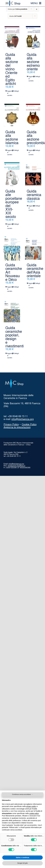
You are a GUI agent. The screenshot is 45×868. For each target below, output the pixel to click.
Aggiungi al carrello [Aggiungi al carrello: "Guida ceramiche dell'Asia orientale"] (31, 285)
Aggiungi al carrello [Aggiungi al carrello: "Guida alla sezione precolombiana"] (31, 152)
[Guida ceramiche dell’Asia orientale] (33, 248)
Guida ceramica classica (34, 195)
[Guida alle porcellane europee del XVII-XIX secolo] (12, 174)
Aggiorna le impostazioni (17, 427)
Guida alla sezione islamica (12, 137)
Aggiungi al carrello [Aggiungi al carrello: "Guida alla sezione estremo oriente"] (31, 79)
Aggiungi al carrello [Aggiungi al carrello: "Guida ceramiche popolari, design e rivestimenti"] (9, 355)
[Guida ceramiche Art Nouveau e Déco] (12, 248)
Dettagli (16, 91)
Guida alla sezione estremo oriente (33, 62)
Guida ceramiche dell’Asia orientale (35, 270)
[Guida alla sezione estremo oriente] (33, 38)
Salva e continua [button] (22, 857)
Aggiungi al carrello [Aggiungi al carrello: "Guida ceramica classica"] (31, 208)
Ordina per (18, 9)
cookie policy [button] (34, 813)
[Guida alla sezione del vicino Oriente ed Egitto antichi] (12, 38)
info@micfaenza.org (23, 419)
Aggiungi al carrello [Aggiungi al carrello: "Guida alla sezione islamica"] (9, 152)
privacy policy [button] (31, 806)
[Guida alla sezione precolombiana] (33, 115)
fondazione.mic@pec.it (16, 466)
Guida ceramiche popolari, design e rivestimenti (15, 337)
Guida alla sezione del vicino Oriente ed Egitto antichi (12, 69)
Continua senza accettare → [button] (22, 794)
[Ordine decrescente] (37, 9)
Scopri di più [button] (22, 863)
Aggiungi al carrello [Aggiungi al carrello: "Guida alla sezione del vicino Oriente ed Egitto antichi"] (9, 93)
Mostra (15, 16)
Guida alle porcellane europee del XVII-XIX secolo (14, 204)
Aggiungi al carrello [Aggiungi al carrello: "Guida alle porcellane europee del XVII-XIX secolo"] (9, 226)
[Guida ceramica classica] (33, 174)
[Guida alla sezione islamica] (12, 115)
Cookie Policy (29, 424)
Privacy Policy (11, 424)
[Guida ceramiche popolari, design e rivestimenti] (12, 311)
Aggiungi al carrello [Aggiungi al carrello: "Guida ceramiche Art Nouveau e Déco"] (9, 289)
